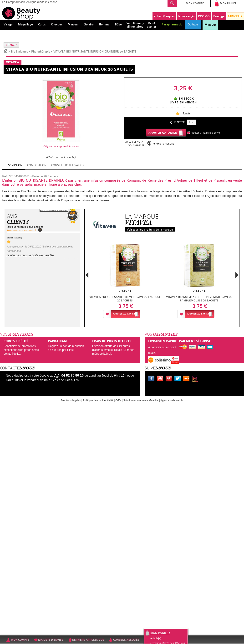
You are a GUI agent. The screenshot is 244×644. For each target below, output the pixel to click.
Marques (164, 16)
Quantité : (178, 122)
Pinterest (170, 379)
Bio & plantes (20, 52)
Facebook (152, 379)
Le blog (187, 379)
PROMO (204, 16)
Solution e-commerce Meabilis (141, 400)
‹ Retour (11, 45)
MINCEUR (235, 16)
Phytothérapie (41, 52)
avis (186, 113)
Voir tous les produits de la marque (150, 230)
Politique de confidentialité (98, 400)
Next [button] (237, 275)
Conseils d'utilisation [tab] (68, 165)
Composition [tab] (37, 165)
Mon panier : (160, 633)
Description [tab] (13, 165)
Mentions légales (71, 400)
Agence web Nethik (172, 400)
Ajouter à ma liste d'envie (205, 133)
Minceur (210, 25)
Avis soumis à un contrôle (22, 230)
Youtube (161, 379)
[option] (125, 281)
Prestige (219, 16)
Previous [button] (87, 276)
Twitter (178, 379)
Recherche (172, 4)
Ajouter (124, 314)
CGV (118, 400)
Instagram (196, 379)
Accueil (6, 51)
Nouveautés (186, 16)
